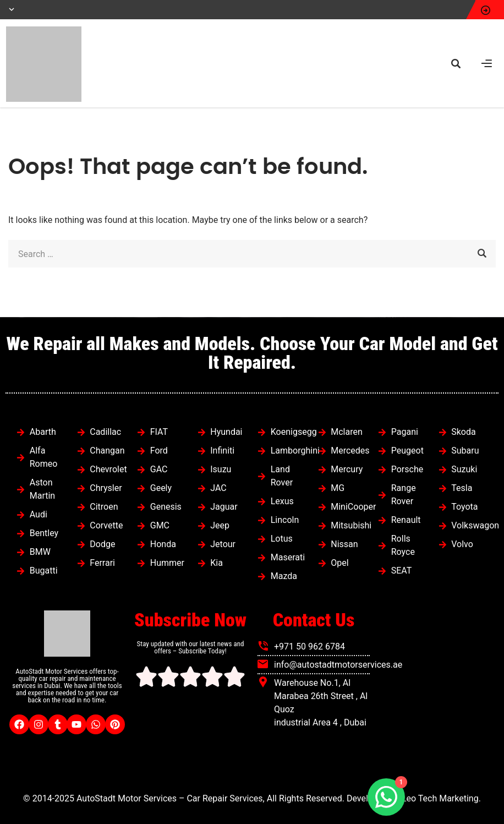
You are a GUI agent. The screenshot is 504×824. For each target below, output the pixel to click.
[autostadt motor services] (437, 693)
